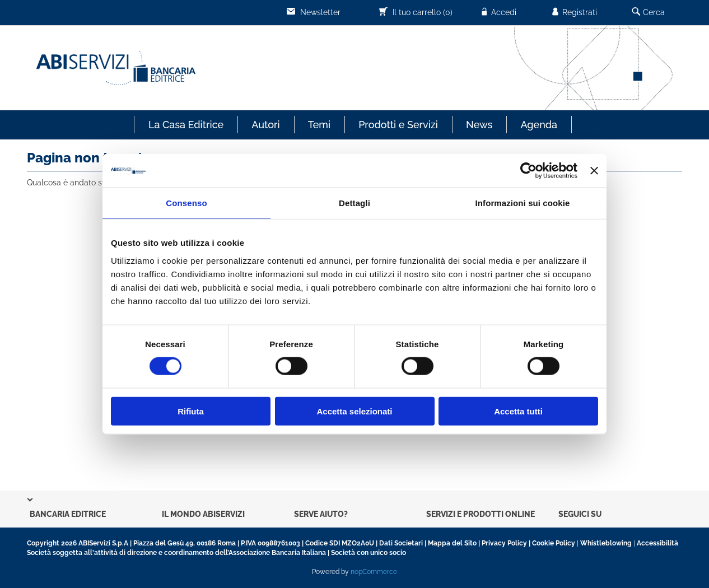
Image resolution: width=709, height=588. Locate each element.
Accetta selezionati (354, 411)
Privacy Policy (504, 543)
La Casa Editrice (186, 125)
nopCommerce (374, 572)
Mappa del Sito (452, 543)
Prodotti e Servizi (398, 125)
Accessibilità (657, 543)
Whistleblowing (606, 543)
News (479, 125)
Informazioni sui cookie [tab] (523, 203)
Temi (319, 125)
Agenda (539, 125)
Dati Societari (401, 543)
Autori (265, 125)
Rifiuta (191, 411)
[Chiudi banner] (594, 171)
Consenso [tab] (186, 203)
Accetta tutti (518, 411)
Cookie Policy (554, 543)
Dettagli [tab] (354, 203)
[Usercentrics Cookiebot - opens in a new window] (528, 171)
